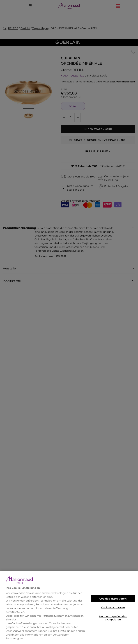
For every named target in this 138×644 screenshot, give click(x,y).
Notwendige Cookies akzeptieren (113, 617)
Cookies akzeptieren (113, 599)
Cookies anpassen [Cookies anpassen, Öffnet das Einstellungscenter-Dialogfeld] (113, 607)
